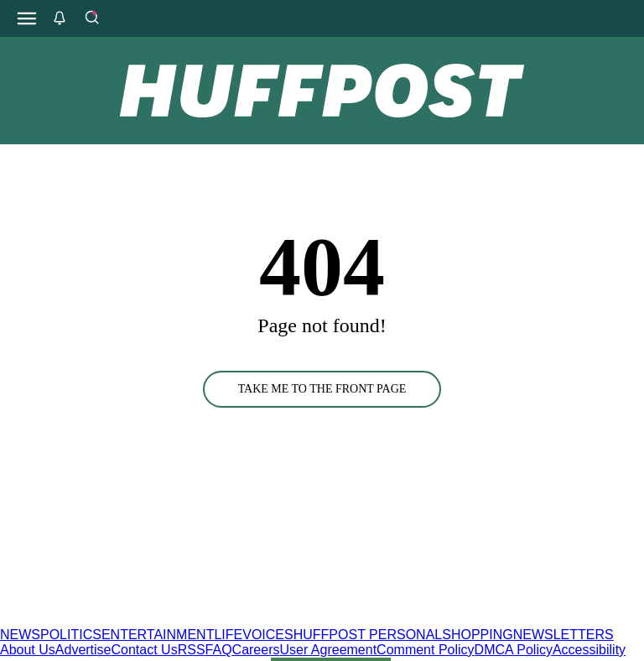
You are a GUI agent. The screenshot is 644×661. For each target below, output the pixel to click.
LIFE (228, 635)
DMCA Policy (514, 650)
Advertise (83, 650)
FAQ (219, 650)
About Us (28, 650)
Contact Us (145, 650)
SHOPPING (477, 635)
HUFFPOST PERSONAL (368, 635)
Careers (256, 650)
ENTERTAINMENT (158, 635)
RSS (192, 650)
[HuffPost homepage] (216, 619)
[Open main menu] (27, 18)
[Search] (91, 18)
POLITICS (71, 635)
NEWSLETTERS (563, 635)
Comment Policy (425, 650)
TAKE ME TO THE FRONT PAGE (322, 389)
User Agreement (328, 650)
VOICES (267, 635)
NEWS (20, 635)
